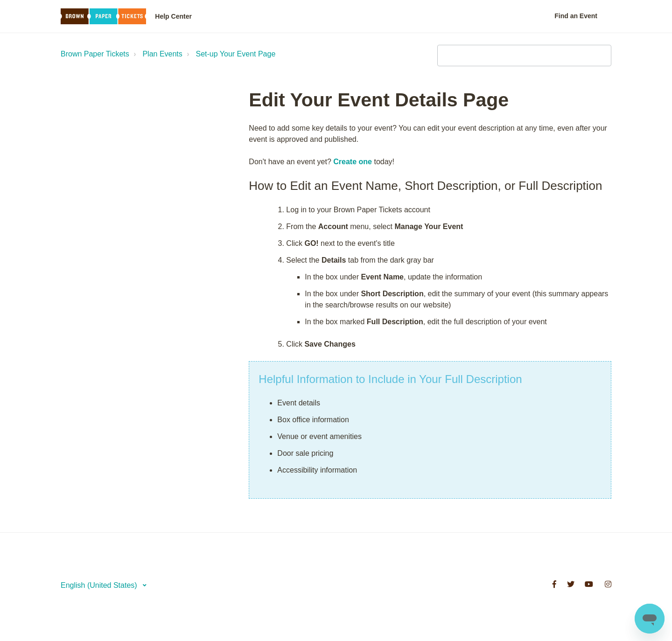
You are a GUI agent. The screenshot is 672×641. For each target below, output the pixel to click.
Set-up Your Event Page (236, 54)
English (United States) (100, 585)
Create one (353, 162)
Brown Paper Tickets (95, 54)
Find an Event (576, 16)
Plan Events (162, 54)
